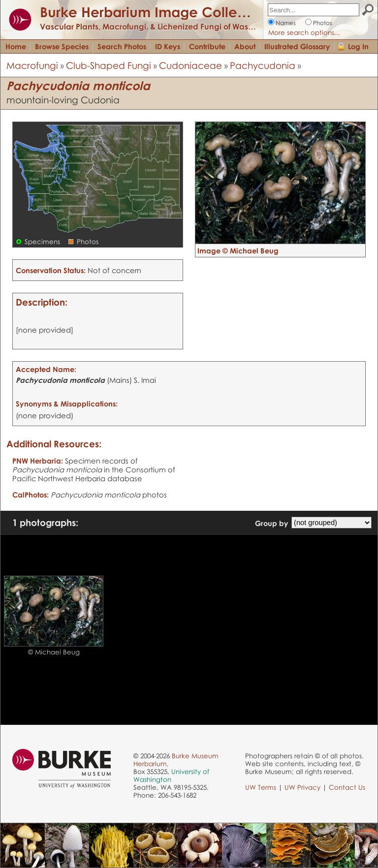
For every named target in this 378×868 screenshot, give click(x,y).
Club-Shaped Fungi (109, 65)
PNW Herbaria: (38, 461)
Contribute (207, 46)
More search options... (304, 32)
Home (16, 46)
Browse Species (62, 46)
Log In (358, 46)
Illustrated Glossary (297, 46)
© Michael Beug (54, 652)
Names (286, 23)
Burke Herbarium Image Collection (155, 12)
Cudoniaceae (190, 65)
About (245, 46)
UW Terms (261, 787)
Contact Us (347, 787)
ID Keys (168, 46)
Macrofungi (32, 65)
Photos (323, 23)
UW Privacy (302, 787)
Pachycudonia (263, 65)
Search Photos (122, 46)
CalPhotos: (31, 495)
